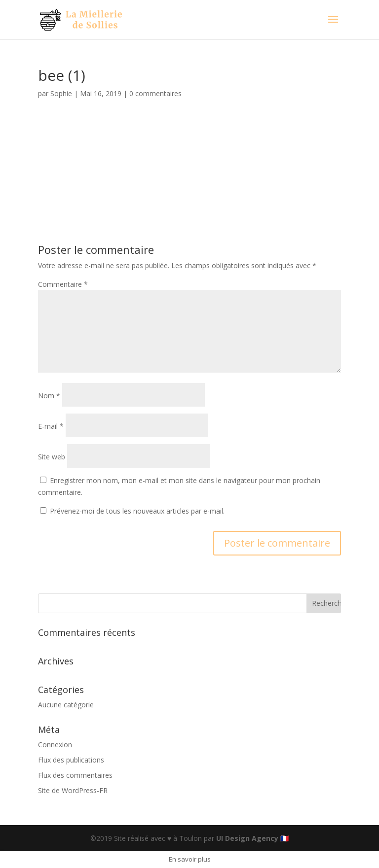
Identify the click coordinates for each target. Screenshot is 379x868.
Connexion (55, 745)
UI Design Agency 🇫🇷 (252, 838)
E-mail (51, 426)
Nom (49, 396)
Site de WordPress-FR (73, 790)
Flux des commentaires (75, 775)
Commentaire (63, 284)
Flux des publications (71, 760)
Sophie (61, 93)
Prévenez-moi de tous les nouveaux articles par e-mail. (137, 511)
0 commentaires (155, 93)
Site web (52, 457)
